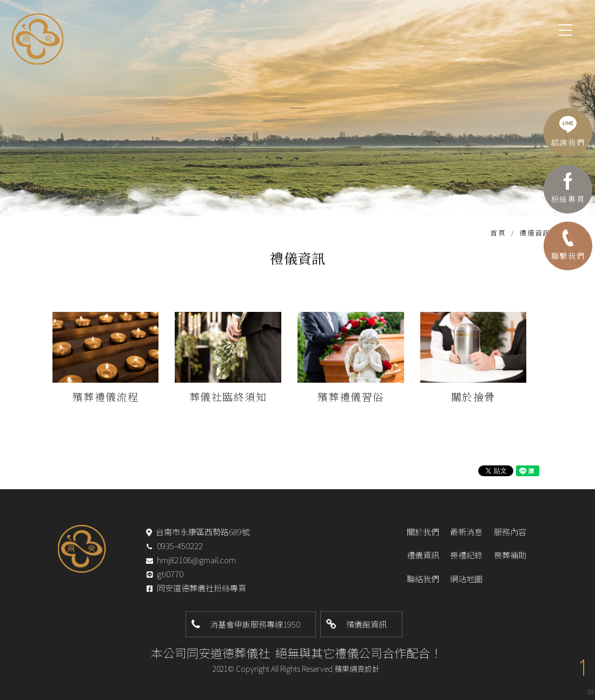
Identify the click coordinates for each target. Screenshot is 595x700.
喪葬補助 (510, 555)
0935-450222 (180, 546)
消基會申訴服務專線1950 (255, 624)
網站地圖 (466, 579)
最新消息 (466, 532)
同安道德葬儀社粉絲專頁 (201, 588)
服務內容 (510, 532)
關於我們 (423, 532)
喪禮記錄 (466, 555)
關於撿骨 (473, 396)
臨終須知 (244, 396)
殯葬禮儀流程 (106, 396)
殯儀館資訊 (366, 624)
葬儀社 (206, 396)
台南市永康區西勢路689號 (203, 532)
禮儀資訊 (423, 555)
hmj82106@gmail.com (196, 560)
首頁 (498, 233)
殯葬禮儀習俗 (351, 396)
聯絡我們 (423, 579)
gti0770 (170, 574)
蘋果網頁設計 (357, 669)
